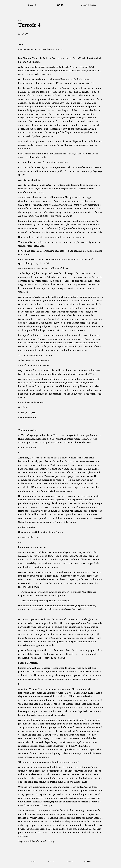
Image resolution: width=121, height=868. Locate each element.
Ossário (70, 861)
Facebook (88, 861)
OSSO (60, 5)
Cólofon (51, 861)
